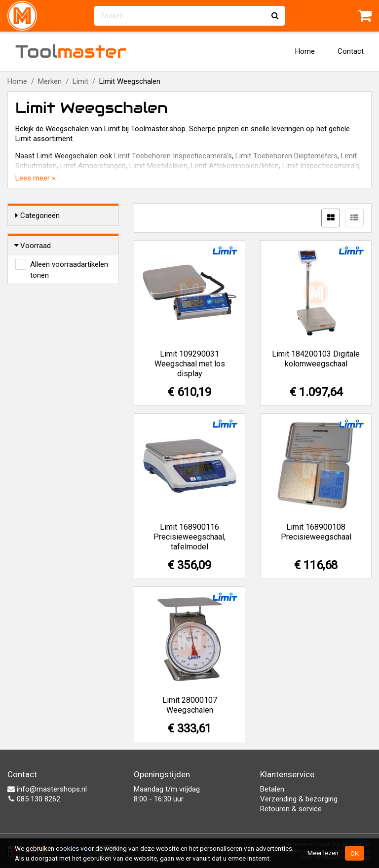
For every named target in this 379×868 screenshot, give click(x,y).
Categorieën (38, 216)
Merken (50, 81)
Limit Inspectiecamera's (321, 166)
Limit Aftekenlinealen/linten (235, 166)
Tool (71, 51)
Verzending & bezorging (299, 799)
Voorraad (33, 246)
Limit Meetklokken (158, 166)
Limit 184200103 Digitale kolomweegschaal (316, 359)
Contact (351, 51)
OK (355, 853)
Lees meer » (35, 178)
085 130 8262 (34, 799)
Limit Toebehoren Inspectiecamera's (173, 156)
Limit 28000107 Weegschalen (190, 705)
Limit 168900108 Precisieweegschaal (316, 532)
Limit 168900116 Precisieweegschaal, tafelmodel (189, 537)
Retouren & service (291, 809)
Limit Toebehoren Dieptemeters (286, 156)
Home (305, 51)
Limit (80, 81)
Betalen (272, 789)
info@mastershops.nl (47, 789)
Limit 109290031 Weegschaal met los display (190, 364)
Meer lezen (323, 853)
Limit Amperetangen (93, 166)
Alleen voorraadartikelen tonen (69, 265)
